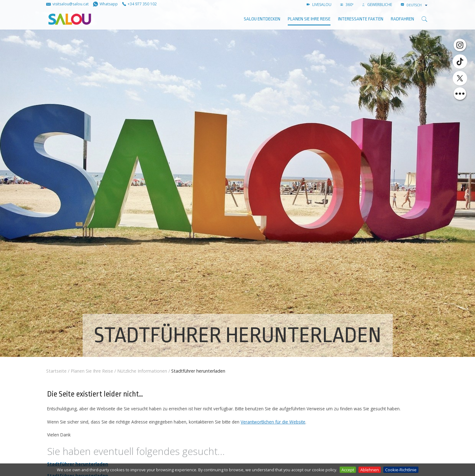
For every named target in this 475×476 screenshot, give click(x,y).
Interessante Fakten (361, 19)
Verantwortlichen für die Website (273, 422)
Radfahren (402, 19)
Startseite (56, 371)
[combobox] (418, 5)
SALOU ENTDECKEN (262, 19)
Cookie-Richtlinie (401, 470)
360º (347, 5)
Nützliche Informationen (142, 371)
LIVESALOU (319, 5)
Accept (348, 470)
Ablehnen (370, 470)
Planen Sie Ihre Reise (309, 19)
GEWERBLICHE (377, 5)
